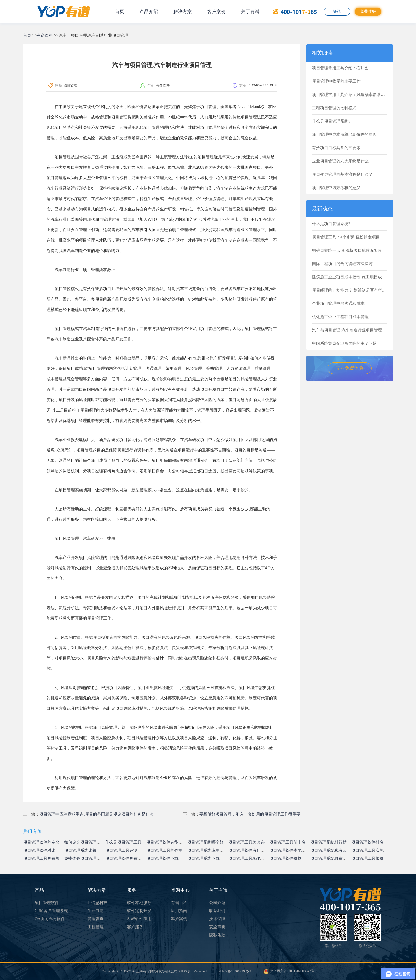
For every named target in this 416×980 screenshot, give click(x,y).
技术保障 (217, 919)
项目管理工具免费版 (41, 858)
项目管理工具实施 (367, 850)
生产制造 (96, 911)
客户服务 (135, 927)
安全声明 (217, 927)
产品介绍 (149, 11)
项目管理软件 (47, 903)
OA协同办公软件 (50, 919)
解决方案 (183, 11)
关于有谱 (250, 11)
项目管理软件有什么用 (248, 850)
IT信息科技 (97, 903)
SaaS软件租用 (139, 919)
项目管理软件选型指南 (166, 842)
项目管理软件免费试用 (125, 858)
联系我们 (217, 911)
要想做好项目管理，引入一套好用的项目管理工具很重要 (250, 814)
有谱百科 (45, 35)
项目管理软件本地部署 (289, 850)
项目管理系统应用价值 (207, 850)
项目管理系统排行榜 (328, 842)
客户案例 (216, 11)
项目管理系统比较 (80, 850)
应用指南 (179, 911)
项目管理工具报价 (367, 858)
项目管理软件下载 (162, 858)
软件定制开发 (139, 911)
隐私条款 (217, 935)
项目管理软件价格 (285, 858)
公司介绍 (217, 903)
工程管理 (96, 927)
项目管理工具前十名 (287, 842)
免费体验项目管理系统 (84, 858)
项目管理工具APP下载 (248, 858)
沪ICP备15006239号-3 (235, 971)
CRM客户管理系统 (51, 911)
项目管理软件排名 (367, 842)
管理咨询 (96, 919)
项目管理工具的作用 (164, 850)
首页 (120, 11)
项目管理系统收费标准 (330, 858)
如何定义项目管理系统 (84, 842)
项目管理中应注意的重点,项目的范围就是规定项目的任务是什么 (96, 814)
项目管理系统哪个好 (205, 842)
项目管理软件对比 (39, 850)
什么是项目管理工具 (123, 842)
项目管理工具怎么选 (246, 842)
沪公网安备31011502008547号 (289, 971)
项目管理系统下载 (203, 858)
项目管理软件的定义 (41, 842)
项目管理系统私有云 (328, 850)
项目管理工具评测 (121, 850)
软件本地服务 (139, 903)
